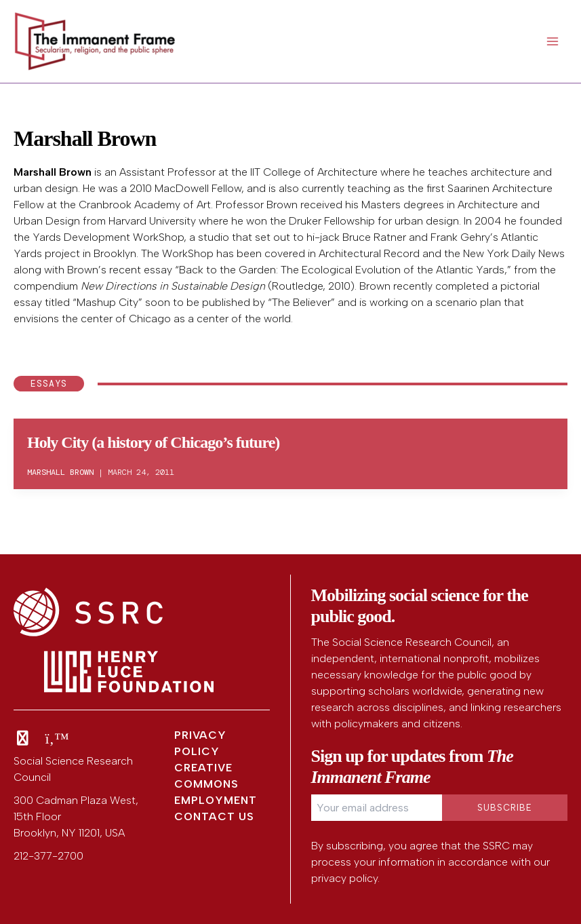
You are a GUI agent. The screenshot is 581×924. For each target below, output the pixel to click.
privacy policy (344, 878)
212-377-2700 (48, 856)
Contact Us (214, 816)
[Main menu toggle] (553, 41)
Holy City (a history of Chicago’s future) (153, 442)
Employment (216, 800)
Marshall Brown (53, 172)
